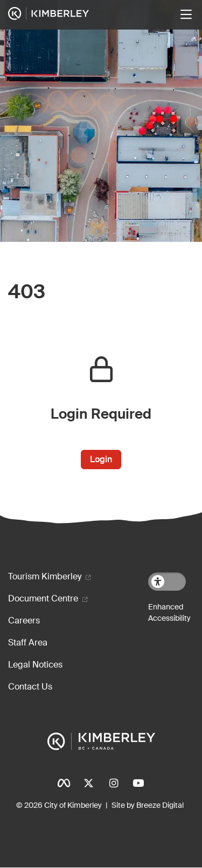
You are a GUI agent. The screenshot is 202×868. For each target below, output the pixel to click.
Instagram (114, 783)
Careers (24, 620)
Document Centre (43, 598)
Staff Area (28, 643)
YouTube (138, 783)
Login (101, 459)
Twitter (89, 783)
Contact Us (30, 687)
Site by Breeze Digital (148, 805)
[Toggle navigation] (186, 15)
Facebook (64, 783)
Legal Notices (35, 665)
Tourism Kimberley (45, 576)
